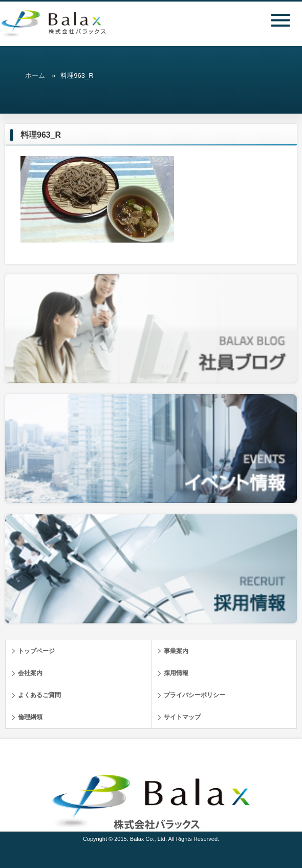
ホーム (35, 75)
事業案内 (176, 651)
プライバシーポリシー (195, 695)
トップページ (36, 651)
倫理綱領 (30, 717)
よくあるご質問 (39, 695)
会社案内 (30, 673)
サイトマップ (182, 717)
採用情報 (176, 673)
